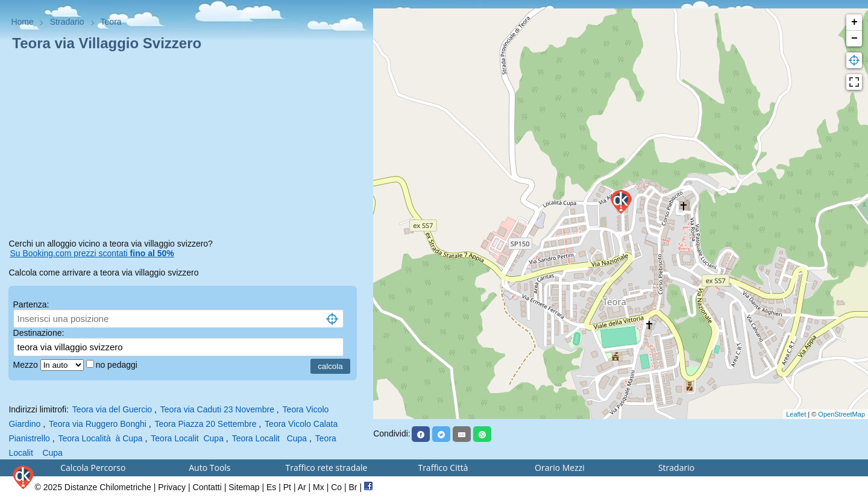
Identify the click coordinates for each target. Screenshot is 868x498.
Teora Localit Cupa (187, 438)
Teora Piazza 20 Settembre (206, 424)
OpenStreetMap (841, 414)
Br (353, 487)
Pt (287, 487)
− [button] (854, 39)
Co (336, 487)
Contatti (207, 487)
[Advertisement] (186, 147)
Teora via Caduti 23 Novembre (217, 409)
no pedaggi (118, 365)
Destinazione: (39, 333)
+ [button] (854, 22)
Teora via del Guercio (112, 409)
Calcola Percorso (93, 468)
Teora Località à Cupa (101, 438)
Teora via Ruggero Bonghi (98, 424)
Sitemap (244, 487)
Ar (302, 487)
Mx (319, 487)
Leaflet (796, 414)
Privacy (172, 487)
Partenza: (31, 304)
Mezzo (27, 365)
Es (271, 487)
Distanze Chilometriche (108, 487)
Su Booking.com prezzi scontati (92, 253)
